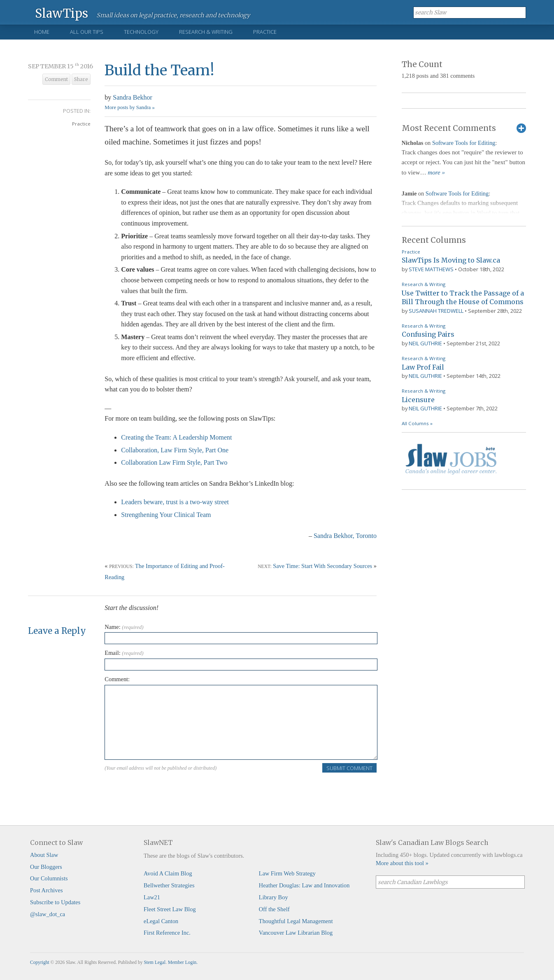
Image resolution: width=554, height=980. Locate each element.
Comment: (117, 679)
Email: (124, 653)
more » (436, 172)
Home (42, 32)
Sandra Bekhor (133, 97)
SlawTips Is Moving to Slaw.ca (451, 260)
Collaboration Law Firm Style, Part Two (174, 462)
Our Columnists (49, 878)
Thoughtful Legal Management (296, 921)
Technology (141, 32)
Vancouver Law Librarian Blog (296, 933)
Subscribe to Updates (55, 902)
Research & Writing (206, 32)
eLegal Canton (161, 921)
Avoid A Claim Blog (168, 873)
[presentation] (167, 789)
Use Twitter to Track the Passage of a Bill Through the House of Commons (463, 298)
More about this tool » (402, 863)
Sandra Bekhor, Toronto (345, 536)
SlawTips (62, 13)
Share (81, 79)
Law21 (152, 897)
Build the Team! (159, 70)
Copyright (40, 962)
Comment (56, 79)
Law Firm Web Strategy (287, 873)
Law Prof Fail (423, 367)
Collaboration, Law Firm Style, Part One (175, 450)
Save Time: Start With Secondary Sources (322, 566)
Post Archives (47, 890)
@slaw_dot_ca (48, 914)
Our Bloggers (46, 867)
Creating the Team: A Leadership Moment (176, 437)
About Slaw (44, 855)
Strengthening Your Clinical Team (166, 515)
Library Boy (274, 897)
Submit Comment (349, 768)
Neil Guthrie (425, 343)
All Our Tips (87, 32)
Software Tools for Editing (464, 143)
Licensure (418, 400)
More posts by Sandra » (130, 107)
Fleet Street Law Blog (170, 909)
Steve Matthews (431, 269)
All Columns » (417, 423)
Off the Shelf (274, 909)
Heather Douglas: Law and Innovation (304, 885)
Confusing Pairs (428, 334)
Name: (124, 627)
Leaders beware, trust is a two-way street (175, 502)
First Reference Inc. (167, 933)
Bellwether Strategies (169, 885)
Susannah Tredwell (436, 311)
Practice (265, 32)
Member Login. (183, 962)
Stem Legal (155, 962)
